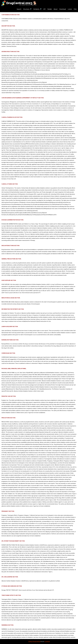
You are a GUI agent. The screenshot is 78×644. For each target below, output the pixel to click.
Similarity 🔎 (37, 9)
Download (63, 9)
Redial (50, 9)
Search (19, 9)
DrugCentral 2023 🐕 (22, 3)
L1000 (70, 9)
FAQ (75, 9)
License (47, 641)
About (55, 9)
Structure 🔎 (27, 9)
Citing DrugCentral (34, 641)
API (44, 9)
